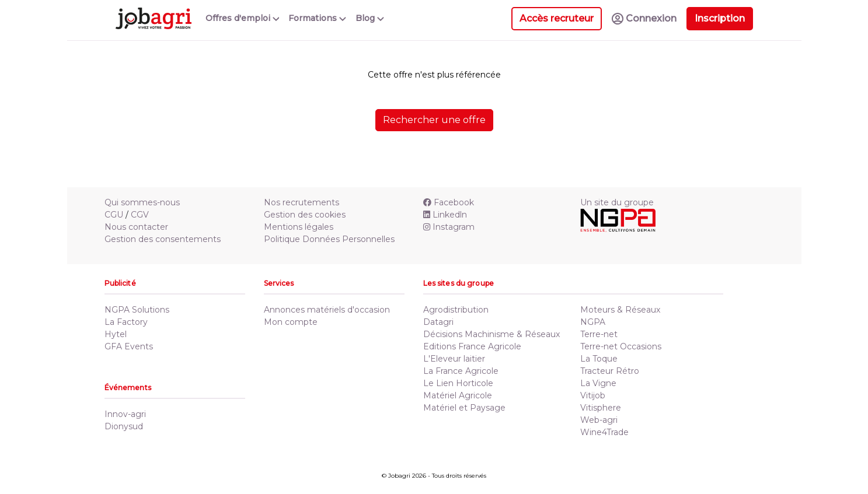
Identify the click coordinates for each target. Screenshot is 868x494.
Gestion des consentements (163, 239)
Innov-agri (125, 414)
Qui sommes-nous (142, 202)
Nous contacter (136, 227)
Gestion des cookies (305, 215)
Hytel (116, 334)
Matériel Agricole (458, 395)
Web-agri (599, 420)
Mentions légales (299, 227)
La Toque (599, 359)
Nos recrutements (301, 202)
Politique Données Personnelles (329, 239)
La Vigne (598, 383)
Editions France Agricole (472, 346)
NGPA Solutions (137, 310)
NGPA (593, 322)
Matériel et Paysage (464, 408)
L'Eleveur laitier (454, 359)
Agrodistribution (456, 310)
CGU (114, 215)
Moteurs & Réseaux (620, 310)
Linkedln (445, 215)
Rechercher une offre (434, 120)
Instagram (449, 227)
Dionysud (124, 426)
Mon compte (291, 322)
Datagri (438, 322)
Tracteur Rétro (610, 371)
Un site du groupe (617, 202)
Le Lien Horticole (458, 383)
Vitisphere (601, 408)
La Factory (126, 322)
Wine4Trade (604, 432)
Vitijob (593, 395)
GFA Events (129, 346)
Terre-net (599, 334)
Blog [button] (370, 18)
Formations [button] (317, 18)
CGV (140, 215)
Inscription (720, 18)
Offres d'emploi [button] (243, 18)
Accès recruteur (557, 18)
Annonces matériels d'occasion (327, 310)
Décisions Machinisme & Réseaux (491, 334)
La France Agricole (461, 371)
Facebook (449, 202)
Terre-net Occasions (621, 346)
